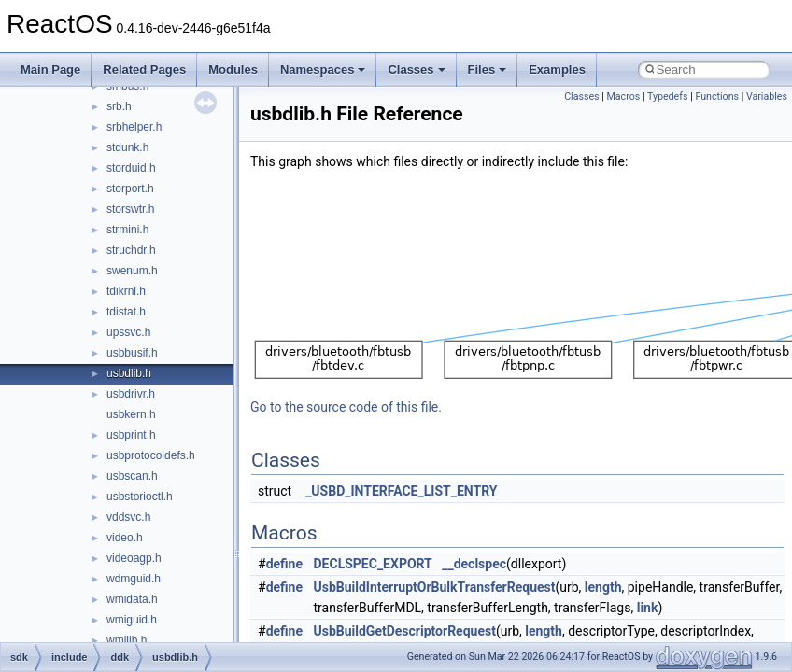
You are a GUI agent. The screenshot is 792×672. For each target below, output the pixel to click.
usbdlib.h (129, 373)
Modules (233, 70)
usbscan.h (132, 476)
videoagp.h (134, 558)
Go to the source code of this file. (346, 407)
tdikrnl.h (126, 291)
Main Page (50, 70)
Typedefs (668, 97)
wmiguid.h (132, 620)
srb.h (119, 106)
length (603, 587)
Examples (557, 70)
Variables (767, 97)
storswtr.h (130, 209)
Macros (624, 97)
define (284, 564)
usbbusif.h (132, 353)
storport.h (130, 189)
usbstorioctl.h (140, 497)
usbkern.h (131, 414)
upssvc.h (128, 332)
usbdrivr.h (131, 394)
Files (488, 70)
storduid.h (131, 168)
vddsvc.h (128, 517)
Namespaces (323, 70)
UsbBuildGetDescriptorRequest (405, 631)
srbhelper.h (134, 127)
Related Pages (144, 70)
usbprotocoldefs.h (151, 455)
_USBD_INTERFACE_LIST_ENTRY (401, 491)
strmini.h (127, 230)
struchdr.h (131, 250)
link (648, 608)
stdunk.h (127, 147)
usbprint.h (131, 435)
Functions (717, 97)
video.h (125, 538)
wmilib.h (127, 640)
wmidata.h (132, 599)
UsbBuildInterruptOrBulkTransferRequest (435, 587)
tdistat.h (126, 312)
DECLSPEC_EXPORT (373, 564)
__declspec (474, 564)
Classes (416, 70)
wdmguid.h (134, 579)
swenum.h (132, 271)
